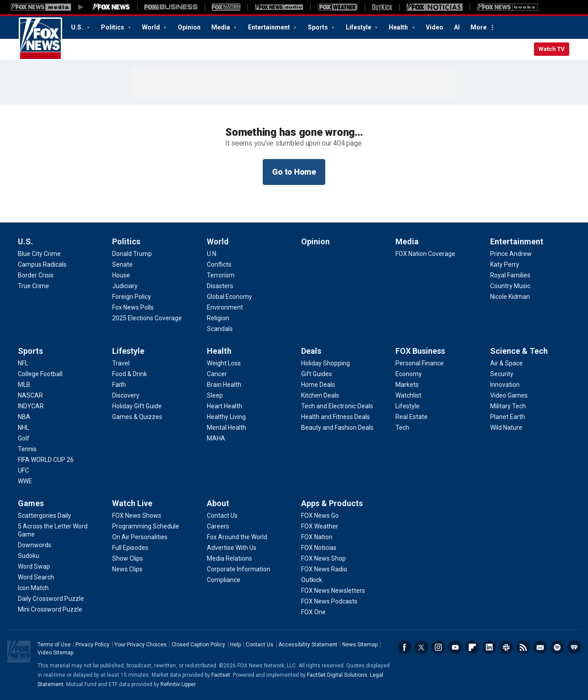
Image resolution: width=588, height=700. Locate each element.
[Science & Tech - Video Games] (509, 395)
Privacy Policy (92, 645)
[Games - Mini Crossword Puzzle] (50, 609)
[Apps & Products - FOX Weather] (320, 526)
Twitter (421, 647)
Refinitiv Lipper (178, 684)
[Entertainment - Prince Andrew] (511, 254)
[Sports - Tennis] (27, 449)
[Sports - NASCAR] (30, 395)
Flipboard (472, 647)
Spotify (557, 647)
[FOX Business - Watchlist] (408, 395)
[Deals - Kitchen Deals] (320, 395)
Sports (319, 27)
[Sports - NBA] (24, 417)
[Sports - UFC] (23, 470)
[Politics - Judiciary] (125, 286)
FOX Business (420, 351)
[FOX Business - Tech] (402, 428)
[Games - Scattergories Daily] (44, 516)
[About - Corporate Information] (239, 569)
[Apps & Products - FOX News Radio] (324, 569)
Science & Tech (519, 351)
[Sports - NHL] (23, 428)
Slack (506, 647)
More (479, 27)
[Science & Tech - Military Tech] (508, 406)
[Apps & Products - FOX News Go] (320, 516)
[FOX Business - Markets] (407, 385)
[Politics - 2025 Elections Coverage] (147, 318)
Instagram (438, 647)
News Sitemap (360, 645)
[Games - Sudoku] (29, 556)
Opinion (189, 27)
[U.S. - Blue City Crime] (39, 254)
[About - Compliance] (224, 580)
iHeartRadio (574, 647)
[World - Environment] (225, 307)
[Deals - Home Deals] (318, 385)
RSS (523, 647)
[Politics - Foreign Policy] (132, 297)
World (152, 27)
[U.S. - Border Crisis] (36, 275)
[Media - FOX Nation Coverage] (425, 254)
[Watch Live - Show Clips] (128, 558)
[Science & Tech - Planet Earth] (508, 417)
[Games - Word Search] (36, 577)
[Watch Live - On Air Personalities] (140, 537)
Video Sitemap (55, 653)
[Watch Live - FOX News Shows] (137, 516)
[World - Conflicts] (219, 264)
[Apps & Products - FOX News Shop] (323, 558)
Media (221, 27)
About (218, 503)
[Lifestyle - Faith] (119, 385)
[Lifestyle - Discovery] (126, 395)
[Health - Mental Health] (227, 428)
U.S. (78, 27)
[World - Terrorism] (221, 275)
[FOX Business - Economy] (409, 374)
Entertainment (270, 27)
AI (457, 27)
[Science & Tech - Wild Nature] (506, 428)
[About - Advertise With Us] (232, 548)
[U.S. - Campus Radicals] (42, 264)
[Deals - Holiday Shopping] (325, 363)
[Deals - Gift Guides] (317, 374)
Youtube (455, 647)
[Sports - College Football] (40, 374)
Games (31, 503)
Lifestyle (359, 27)
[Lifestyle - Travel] (121, 363)
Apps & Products (332, 503)
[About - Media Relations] (229, 558)
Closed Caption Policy (198, 645)
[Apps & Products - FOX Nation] (317, 537)
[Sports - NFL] (23, 363)
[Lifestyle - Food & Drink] (130, 374)
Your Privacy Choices (141, 645)
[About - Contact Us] (222, 516)
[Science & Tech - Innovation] (505, 385)
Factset (221, 675)
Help (235, 645)
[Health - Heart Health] (225, 406)
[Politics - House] (121, 275)
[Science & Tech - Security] (502, 374)
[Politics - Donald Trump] (132, 254)
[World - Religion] (218, 318)
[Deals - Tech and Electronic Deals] (337, 406)
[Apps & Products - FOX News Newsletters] (333, 591)
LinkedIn (489, 647)
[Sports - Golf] (24, 438)
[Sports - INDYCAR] (31, 406)
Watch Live (132, 503)
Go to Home (294, 172)
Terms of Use (54, 645)
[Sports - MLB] (24, 385)
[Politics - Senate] (122, 264)
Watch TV (552, 49)
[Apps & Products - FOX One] (313, 612)
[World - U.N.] (212, 254)
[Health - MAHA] (216, 438)
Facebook (404, 647)
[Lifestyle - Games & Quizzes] (137, 417)
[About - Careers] (218, 526)
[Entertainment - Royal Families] (510, 275)
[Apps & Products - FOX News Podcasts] (329, 601)
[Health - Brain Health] (224, 385)
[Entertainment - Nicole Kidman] (510, 297)
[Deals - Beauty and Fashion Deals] (337, 428)
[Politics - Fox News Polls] (133, 307)
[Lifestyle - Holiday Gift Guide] (137, 406)
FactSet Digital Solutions (337, 675)
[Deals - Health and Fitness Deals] (336, 417)
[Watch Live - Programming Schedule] (146, 526)
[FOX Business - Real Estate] (412, 417)
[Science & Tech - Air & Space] (506, 363)
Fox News (40, 39)
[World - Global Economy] (229, 297)
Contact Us (260, 645)
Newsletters (540, 647)
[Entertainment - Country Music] (510, 286)
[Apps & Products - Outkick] (312, 580)
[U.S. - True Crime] (34, 286)
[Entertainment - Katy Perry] (505, 264)
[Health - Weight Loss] (224, 363)
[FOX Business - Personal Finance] (420, 363)
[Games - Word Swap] (34, 566)
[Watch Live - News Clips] (127, 569)
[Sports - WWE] (25, 481)
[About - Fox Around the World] (237, 537)
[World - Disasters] (220, 286)
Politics (113, 27)
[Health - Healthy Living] (226, 417)
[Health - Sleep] (215, 395)
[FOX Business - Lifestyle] (407, 406)
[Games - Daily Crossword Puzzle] (51, 599)
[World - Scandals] (220, 329)
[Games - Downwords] (35, 545)
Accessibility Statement (308, 645)
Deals (311, 351)
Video (435, 27)
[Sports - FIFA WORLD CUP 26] (46, 460)
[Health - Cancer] (217, 374)
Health (399, 27)
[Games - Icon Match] (33, 588)
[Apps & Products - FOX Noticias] (319, 548)
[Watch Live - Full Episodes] (130, 548)
